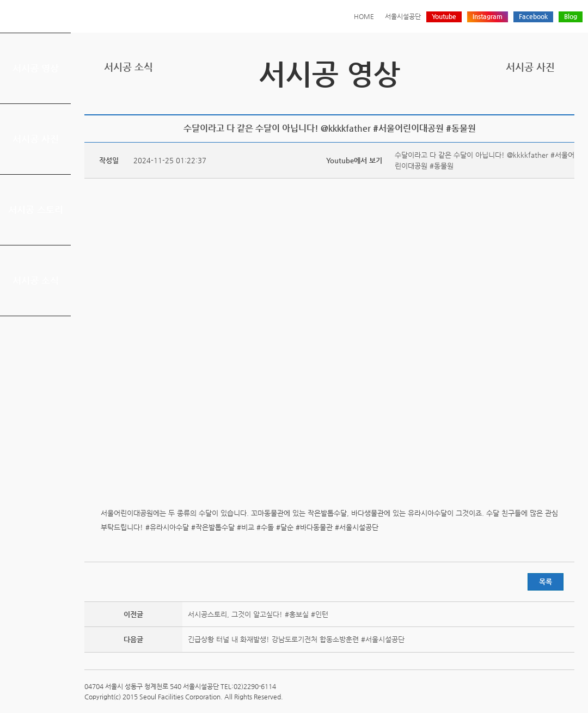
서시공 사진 (36, 139)
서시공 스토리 (36, 210)
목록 (546, 582)
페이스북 (534, 101)
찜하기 (568, 101)
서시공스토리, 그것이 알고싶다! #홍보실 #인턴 (258, 614)
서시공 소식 (36, 280)
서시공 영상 (36, 68)
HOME (364, 16)
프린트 (500, 101)
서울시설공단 (403, 16)
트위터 (517, 101)
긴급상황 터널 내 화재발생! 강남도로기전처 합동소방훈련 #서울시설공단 (296, 639)
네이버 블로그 (551, 101)
